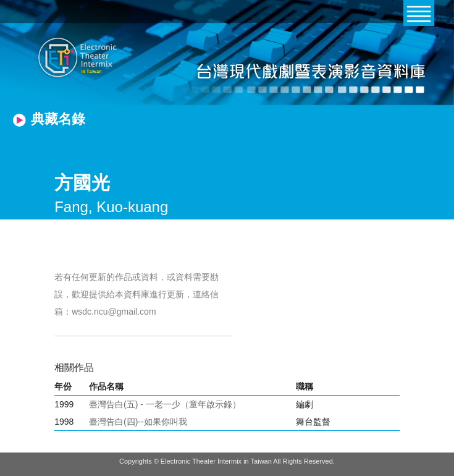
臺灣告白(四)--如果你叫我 (138, 422)
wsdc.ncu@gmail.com (114, 312)
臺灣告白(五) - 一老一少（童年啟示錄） (165, 404)
